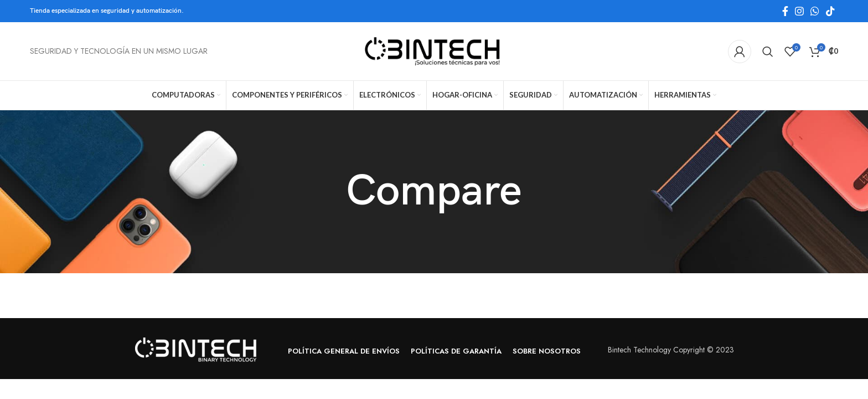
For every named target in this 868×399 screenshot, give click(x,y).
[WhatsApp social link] (815, 11)
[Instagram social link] (799, 11)
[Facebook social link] (785, 11)
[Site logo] (434, 50)
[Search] (768, 52)
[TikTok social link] (830, 11)
